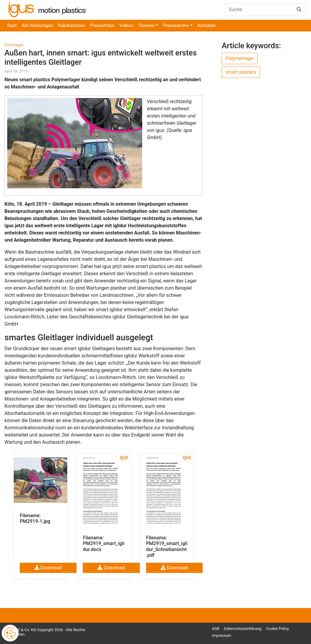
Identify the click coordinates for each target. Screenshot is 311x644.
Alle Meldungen (37, 25)
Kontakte (206, 25)
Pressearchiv (176, 25)
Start (12, 25)
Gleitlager (14, 45)
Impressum (221, 635)
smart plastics (241, 72)
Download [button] (48, 568)
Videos (126, 25)
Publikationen (71, 25)
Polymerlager (240, 58)
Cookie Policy (277, 629)
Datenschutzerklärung (243, 629)
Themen (146, 25)
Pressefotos (102, 25)
